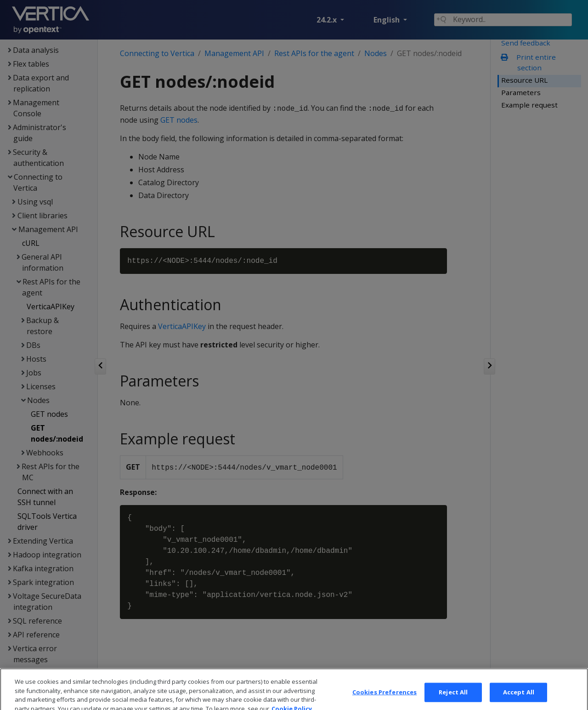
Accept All (519, 699)
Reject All (453, 699)
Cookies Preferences (384, 699)
